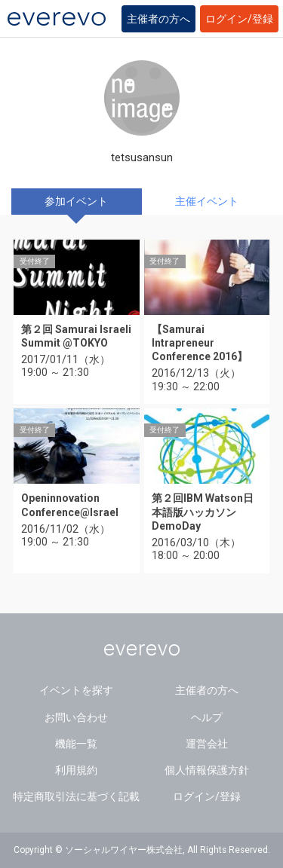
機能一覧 (76, 744)
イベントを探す (76, 690)
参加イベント (76, 201)
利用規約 (76, 770)
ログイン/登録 (239, 19)
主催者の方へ (158, 19)
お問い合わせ (76, 717)
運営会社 (207, 744)
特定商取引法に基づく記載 (76, 796)
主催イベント (207, 201)
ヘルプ (207, 717)
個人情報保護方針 (207, 770)
